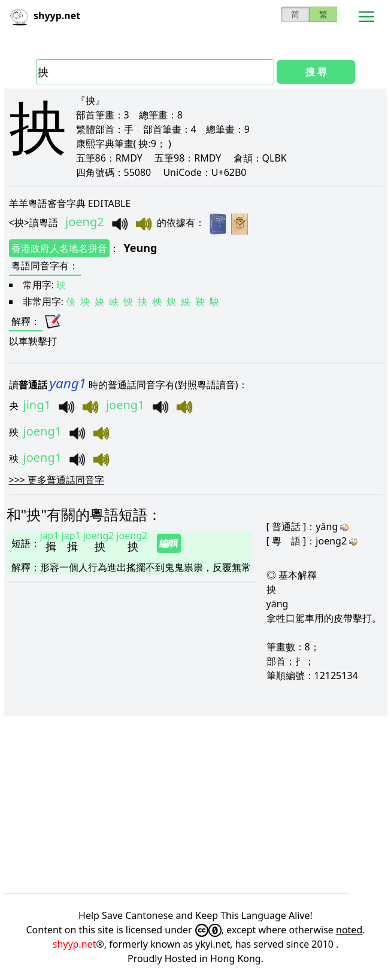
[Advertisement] (196, 805)
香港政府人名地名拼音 (59, 248)
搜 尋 (316, 72)
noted (349, 930)
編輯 (169, 543)
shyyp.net (75, 944)
